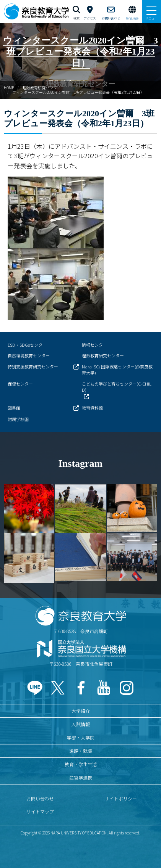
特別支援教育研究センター (33, 366)
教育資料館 (92, 408)
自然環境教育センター (29, 355)
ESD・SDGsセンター (27, 345)
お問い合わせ (40, 798)
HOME (9, 88)
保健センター (20, 384)
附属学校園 (18, 419)
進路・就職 (81, 751)
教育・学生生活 (81, 764)
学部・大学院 (81, 737)
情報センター (94, 345)
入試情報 (81, 724)
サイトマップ (40, 811)
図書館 (14, 408)
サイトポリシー (121, 798)
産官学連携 (81, 777)
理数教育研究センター (42, 88)
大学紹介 (81, 711)
